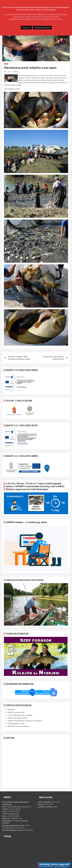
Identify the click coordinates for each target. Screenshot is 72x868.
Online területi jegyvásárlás (17, 718)
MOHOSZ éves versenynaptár (18, 726)
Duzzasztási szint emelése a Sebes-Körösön (54, 358)
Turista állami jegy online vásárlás (20, 715)
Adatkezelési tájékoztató (42, 28)
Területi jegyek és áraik (16, 724)
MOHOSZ (11, 710)
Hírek (6, 64)
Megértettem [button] (26, 28)
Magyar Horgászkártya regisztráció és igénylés (25, 721)
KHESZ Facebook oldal (16, 712)
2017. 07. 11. (8, 72)
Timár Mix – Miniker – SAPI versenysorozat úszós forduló (19, 358)
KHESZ (16, 72)
